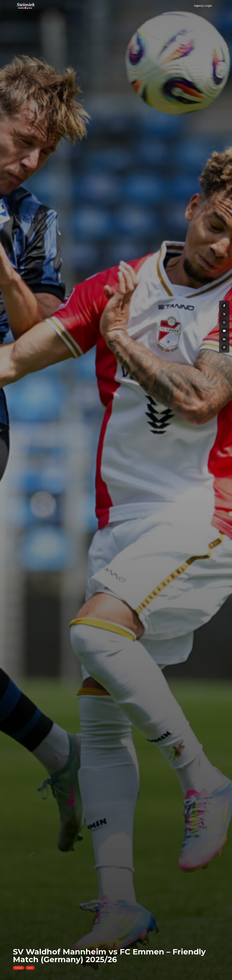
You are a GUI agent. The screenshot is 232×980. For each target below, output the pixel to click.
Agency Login (203, 6)
